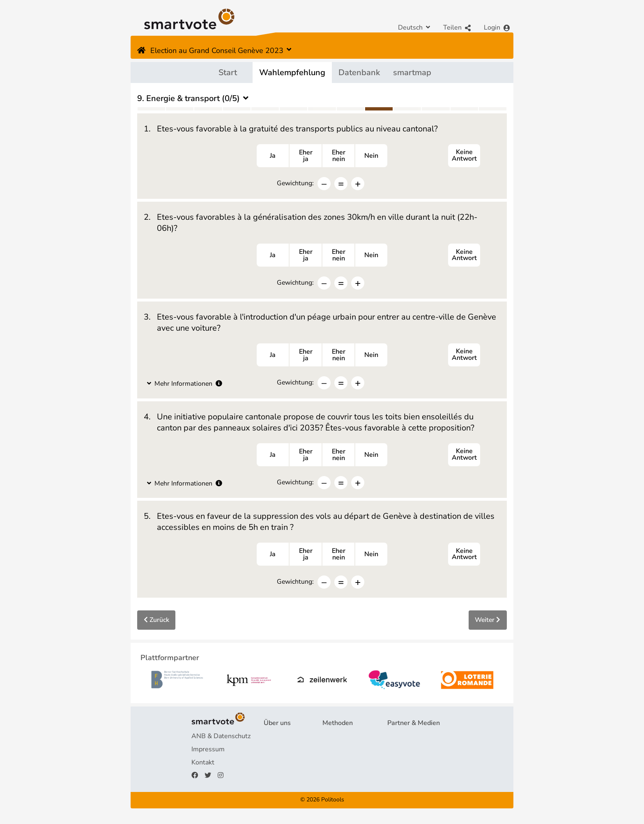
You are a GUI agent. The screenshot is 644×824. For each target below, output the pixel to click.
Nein (371, 156)
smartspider (340, 765)
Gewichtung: (295, 183)
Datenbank (359, 73)
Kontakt (203, 765)
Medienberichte (411, 752)
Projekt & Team (286, 739)
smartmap (412, 73)
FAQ (270, 752)
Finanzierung (283, 765)
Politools (333, 802)
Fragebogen (340, 739)
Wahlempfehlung (292, 73)
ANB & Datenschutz (221, 739)
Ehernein (339, 156)
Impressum (208, 752)
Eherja (306, 156)
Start (228, 73)
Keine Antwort (464, 156)
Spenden (277, 778)
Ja (273, 156)
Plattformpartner (412, 739)
